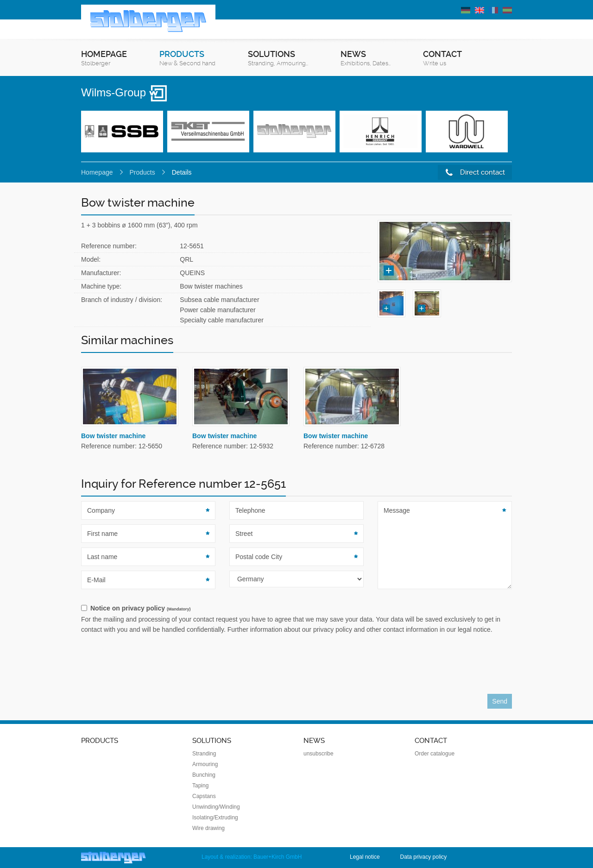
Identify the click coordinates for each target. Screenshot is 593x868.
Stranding (204, 754)
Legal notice (365, 857)
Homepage (104, 59)
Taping (200, 786)
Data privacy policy (424, 857)
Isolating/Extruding (215, 818)
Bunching (204, 775)
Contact (442, 59)
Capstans (204, 796)
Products (187, 59)
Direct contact (475, 173)
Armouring (205, 764)
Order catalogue (435, 754)
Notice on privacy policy (140, 608)
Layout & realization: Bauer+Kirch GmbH (252, 857)
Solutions (278, 59)
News (366, 59)
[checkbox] (296, 609)
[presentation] (151, 667)
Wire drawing (208, 828)
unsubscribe (319, 754)
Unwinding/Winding (216, 807)
